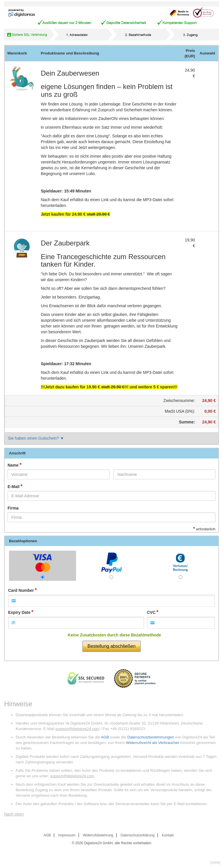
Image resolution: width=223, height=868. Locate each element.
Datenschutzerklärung (137, 835)
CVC (151, 612)
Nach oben (14, 814)
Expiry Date (19, 612)
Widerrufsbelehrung (98, 835)
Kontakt (168, 835)
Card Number (21, 590)
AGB (105, 737)
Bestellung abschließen (111, 646)
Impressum (67, 835)
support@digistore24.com (78, 729)
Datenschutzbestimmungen (151, 737)
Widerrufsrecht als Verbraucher (153, 743)
